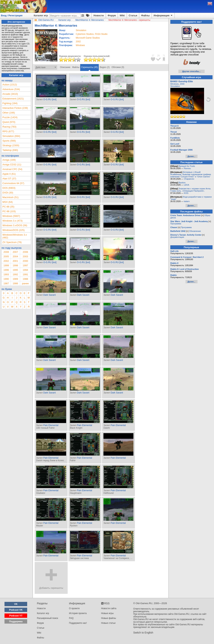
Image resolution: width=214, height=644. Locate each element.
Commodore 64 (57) (13, 183)
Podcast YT (16, 616)
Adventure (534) (11, 89)
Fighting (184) (10, 103)
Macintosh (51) (10, 197)
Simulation (175, 86)
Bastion (182, 183)
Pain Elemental (51, 425)
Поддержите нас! (78, 623)
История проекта (78, 613)
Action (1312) (10, 85)
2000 (25, 261)
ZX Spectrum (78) (12, 242)
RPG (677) (8, 131)
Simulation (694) (11, 136)
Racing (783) (9, 127)
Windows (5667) (11, 216)
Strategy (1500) (11, 145)
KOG (186, 193)
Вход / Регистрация (12, 16)
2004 (15, 256)
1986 (15, 283)
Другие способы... (191, 71)
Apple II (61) (9, 174)
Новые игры (107, 613)
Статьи (133, 15)
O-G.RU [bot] (50, 99)
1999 (6, 265)
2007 (15, 252)
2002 (78, 42)
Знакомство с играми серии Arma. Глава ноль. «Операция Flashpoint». (191, 190)
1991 (25, 274)
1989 (15, 279)
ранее (25, 283)
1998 (15, 265)
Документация (177, 237)
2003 (25, 256)
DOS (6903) (9, 188)
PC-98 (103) (9, 211)
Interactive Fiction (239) (15, 108)
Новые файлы (109, 618)
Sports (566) (9, 141)
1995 (15, 270)
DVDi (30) (8, 193)
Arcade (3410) (10, 94)
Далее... (191, 156)
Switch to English (143, 633)
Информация (163, 16)
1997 (25, 265)
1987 (6, 283)
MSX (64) (8, 202)
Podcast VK (16, 610)
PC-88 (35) (8, 207)
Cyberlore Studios (85, 34)
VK (16, 604)
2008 (6, 252)
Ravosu (187, 168)
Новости (99, 15)
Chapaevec (189, 179)
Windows (175, 84)
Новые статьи (108, 623)
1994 (25, 270)
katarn (187, 201)
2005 (6, 256)
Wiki (122, 15)
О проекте (74, 608)
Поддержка (16, 621)
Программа (176, 224)
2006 (25, 252)
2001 (15, 261)
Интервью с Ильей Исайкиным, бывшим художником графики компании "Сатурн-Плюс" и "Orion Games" (191, 174)
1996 (6, 270)
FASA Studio (101, 34)
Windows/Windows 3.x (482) (15, 236)
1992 (15, 274)
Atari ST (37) (9, 179)
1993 (6, 274)
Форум (112, 15)
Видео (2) (105, 67)
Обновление (195, 231)
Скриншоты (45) (89, 67)
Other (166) (9, 113)
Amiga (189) (9, 160)
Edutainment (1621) (13, 99)
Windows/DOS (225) (13, 230)
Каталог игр (41, 15)
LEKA (186, 185)
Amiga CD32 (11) (12, 165)
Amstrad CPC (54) (12, 169)
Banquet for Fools (187, 166)
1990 (6, 279)
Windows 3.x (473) (13, 221)
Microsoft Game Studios (88, 38)
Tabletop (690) (10, 150)
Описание (65, 67)
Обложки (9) (118, 67)
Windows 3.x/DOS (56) (15, 225)
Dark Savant (49, 295)
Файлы (145, 15)
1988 (25, 279)
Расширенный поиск (48, 618)
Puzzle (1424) (10, 117)
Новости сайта (109, 608)
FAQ (71, 618)
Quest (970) (9, 122)
